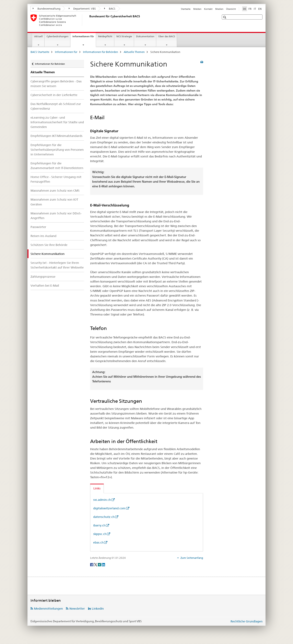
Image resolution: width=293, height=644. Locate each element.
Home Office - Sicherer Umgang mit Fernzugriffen (56, 179)
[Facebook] (92, 564)
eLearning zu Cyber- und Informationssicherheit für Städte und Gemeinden (57, 122)
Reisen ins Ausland (43, 236)
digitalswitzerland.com (109, 508)
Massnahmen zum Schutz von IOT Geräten (54, 202)
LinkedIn (98, 609)
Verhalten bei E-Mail (45, 285)
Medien (219, 9)
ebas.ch (98, 542)
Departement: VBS (82, 9)
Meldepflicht (105, 36)
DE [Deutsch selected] (245, 9)
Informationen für (84, 38)
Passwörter (38, 227)
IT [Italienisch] (255, 9)
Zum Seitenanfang (191, 558)
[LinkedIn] (103, 564)
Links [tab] (97, 488)
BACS (110, 9)
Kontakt (208, 9)
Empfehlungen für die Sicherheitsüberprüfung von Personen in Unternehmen (57, 150)
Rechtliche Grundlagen (247, 621)
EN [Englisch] (260, 9)
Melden (197, 9)
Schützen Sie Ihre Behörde (49, 245)
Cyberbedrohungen (57, 36)
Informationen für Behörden (101, 52)
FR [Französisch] (250, 9)
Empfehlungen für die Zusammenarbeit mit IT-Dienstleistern (57, 166)
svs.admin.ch (102, 500)
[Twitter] (96, 564)
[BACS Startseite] (89, 20)
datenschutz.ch (104, 517)
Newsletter (77, 609)
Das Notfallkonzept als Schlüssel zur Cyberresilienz (56, 106)
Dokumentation (145, 36)
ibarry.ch (99, 525)
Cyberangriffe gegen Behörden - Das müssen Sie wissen (56, 84)
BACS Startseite (40, 52)
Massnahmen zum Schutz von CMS (55, 190)
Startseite (186, 9)
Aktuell (38, 36)
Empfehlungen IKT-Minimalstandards (56, 136)
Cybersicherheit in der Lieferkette (54, 95)
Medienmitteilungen (48, 609)
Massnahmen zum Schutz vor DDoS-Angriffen (56, 216)
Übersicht (231, 9)
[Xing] (100, 564)
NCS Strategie (124, 36)
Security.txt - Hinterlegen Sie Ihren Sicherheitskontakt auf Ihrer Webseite (57, 265)
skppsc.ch (100, 534)
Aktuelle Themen (134, 52)
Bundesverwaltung (47, 9)
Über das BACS (167, 36)
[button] (225, 17)
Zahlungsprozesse (43, 277)
